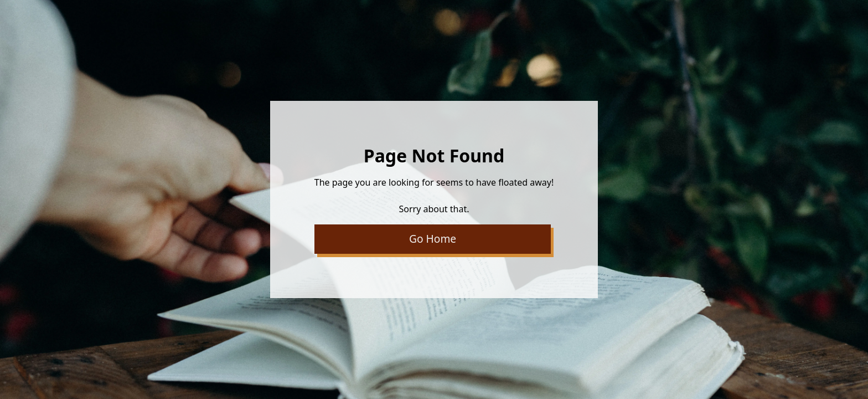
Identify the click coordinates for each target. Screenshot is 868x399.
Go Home (433, 239)
